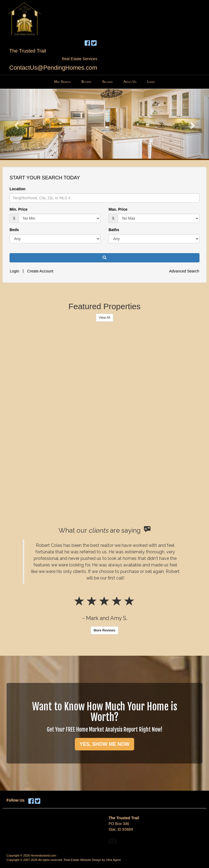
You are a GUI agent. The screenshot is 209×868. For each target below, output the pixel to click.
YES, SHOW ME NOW (104, 744)
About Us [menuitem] (130, 82)
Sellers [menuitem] (107, 82)
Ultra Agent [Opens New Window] (113, 860)
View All (104, 318)
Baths (114, 230)
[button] (16, 124)
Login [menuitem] (151, 82)
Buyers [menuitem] (87, 82)
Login (14, 271)
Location (17, 189)
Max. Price (118, 209)
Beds (14, 230)
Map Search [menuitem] (63, 82)
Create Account (40, 271)
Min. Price (19, 209)
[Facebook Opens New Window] (87, 42)
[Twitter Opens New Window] (94, 42)
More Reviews (104, 630)
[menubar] (105, 82)
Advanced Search (184, 271)
